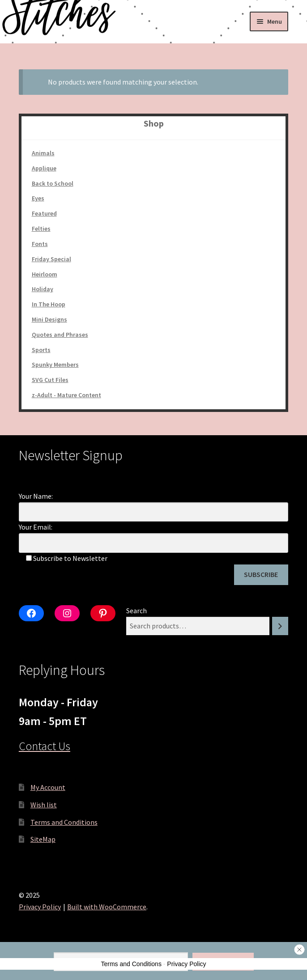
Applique (44, 168)
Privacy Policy (40, 907)
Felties (41, 229)
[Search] (280, 626)
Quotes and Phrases (60, 335)
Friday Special (51, 259)
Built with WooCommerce (107, 907)
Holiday (43, 289)
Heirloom (45, 274)
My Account (48, 787)
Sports (41, 350)
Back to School (53, 183)
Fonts (40, 244)
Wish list (44, 805)
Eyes (38, 198)
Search (136, 611)
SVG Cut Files (50, 380)
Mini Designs (49, 319)
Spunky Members (55, 365)
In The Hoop (49, 304)
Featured (44, 213)
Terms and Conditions (64, 822)
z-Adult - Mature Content (66, 395)
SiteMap (43, 839)
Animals (43, 153)
